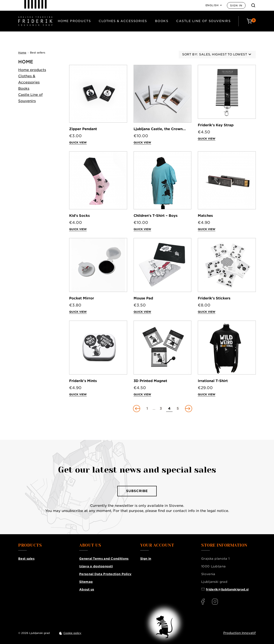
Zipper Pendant (83, 129)
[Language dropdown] (214, 5)
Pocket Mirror (82, 298)
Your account (157, 545)
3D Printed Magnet (150, 381)
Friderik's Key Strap (216, 125)
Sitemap (86, 582)
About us (87, 589)
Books (162, 21)
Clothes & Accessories (123, 21)
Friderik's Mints (83, 381)
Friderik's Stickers (214, 298)
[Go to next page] (188, 409)
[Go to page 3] (161, 409)
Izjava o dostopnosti (96, 566)
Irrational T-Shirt (213, 381)
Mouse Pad (143, 298)
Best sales (26, 559)
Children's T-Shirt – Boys (156, 216)
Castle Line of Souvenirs (203, 21)
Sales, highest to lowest (225, 54)
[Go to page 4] (169, 409)
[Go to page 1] (147, 409)
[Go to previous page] (137, 409)
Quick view (78, 142)
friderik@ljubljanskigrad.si (227, 589)
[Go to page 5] (178, 409)
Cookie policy (72, 633)
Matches (205, 216)
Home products (74, 21)
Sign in (236, 5)
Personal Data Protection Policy (105, 574)
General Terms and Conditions (104, 559)
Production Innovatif (240, 633)
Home (26, 62)
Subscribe (137, 491)
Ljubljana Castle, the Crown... (160, 129)
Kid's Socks (79, 216)
